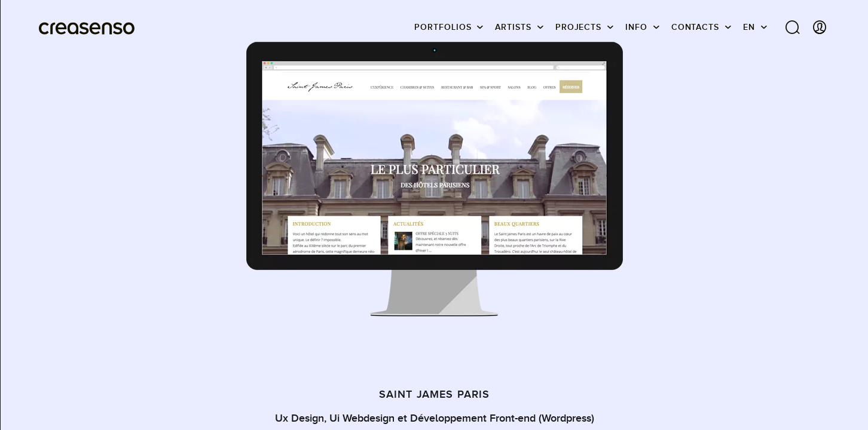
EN (749, 27)
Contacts (695, 27)
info (636, 27)
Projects (578, 27)
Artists (513, 27)
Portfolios (443, 27)
